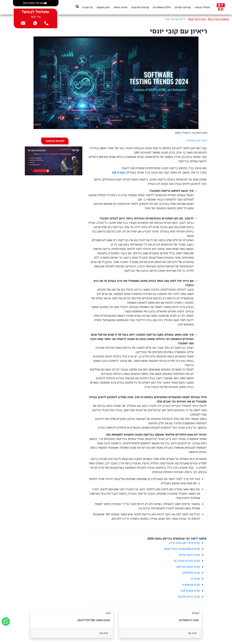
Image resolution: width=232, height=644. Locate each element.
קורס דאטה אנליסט (188, 567)
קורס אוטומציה (191, 585)
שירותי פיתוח (121, 7)
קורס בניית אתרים (189, 597)
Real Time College (218, 19)
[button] (36, 3)
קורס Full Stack (190, 591)
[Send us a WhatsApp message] (6, 621)
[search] (77, 7)
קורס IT (195, 579)
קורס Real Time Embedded (182, 549)
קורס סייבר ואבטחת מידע (184, 543)
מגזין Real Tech (197, 19)
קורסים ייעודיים (183, 7)
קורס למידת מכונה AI (187, 561)
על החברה (87, 7)
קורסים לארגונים (140, 7)
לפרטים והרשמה (55, 141)
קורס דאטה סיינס (190, 555)
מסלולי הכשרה (202, 7)
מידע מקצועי (103, 7)
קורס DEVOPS (191, 573)
